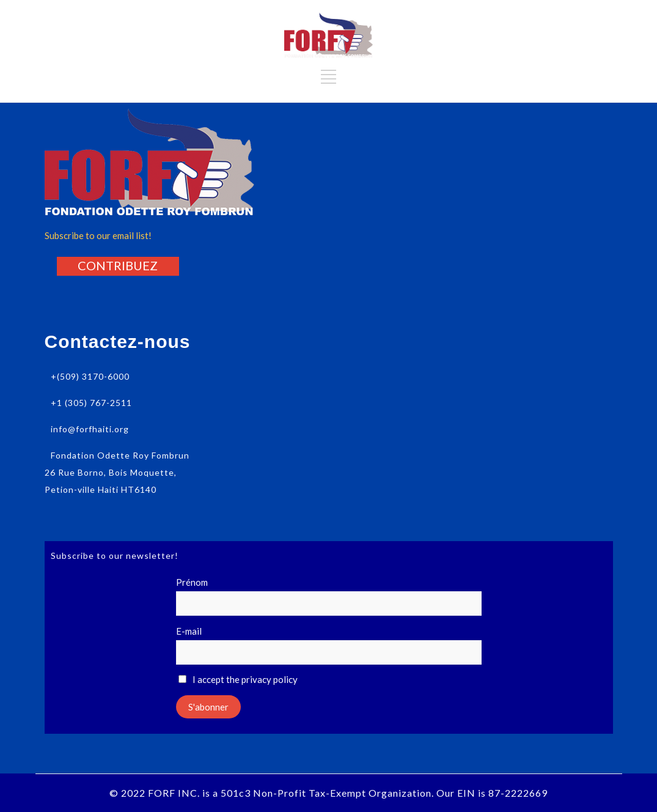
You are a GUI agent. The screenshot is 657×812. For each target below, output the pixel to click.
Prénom (192, 582)
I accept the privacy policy (238, 679)
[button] (118, 265)
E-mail (189, 631)
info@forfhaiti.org (90, 429)
